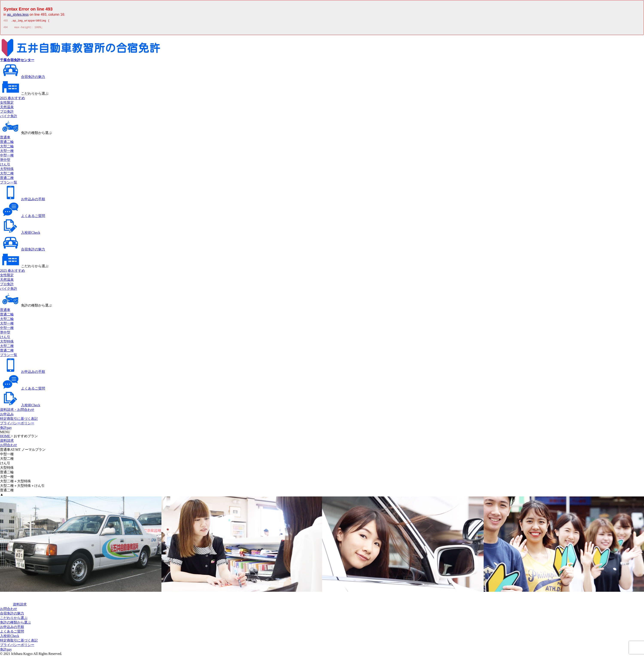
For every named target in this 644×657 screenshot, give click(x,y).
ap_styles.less (18, 14)
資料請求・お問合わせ (17, 411)
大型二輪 (7, 148)
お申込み (7, 415)
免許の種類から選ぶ (26, 134)
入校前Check (20, 234)
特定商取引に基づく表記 (19, 420)
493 (6, 21)
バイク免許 (9, 117)
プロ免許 (7, 113)
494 (6, 29)
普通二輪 (7, 143)
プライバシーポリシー (17, 424)
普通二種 (7, 179)
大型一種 (7, 152)
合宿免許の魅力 (23, 78)
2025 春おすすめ (12, 99)
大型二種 (7, 175)
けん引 (5, 166)
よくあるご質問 (23, 217)
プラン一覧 (9, 184)
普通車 (5, 139)
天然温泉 (7, 108)
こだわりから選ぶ (24, 95)
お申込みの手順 (23, 200)
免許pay (6, 429)
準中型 (5, 161)
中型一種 (7, 157)
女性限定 (7, 104)
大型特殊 (7, 170)
